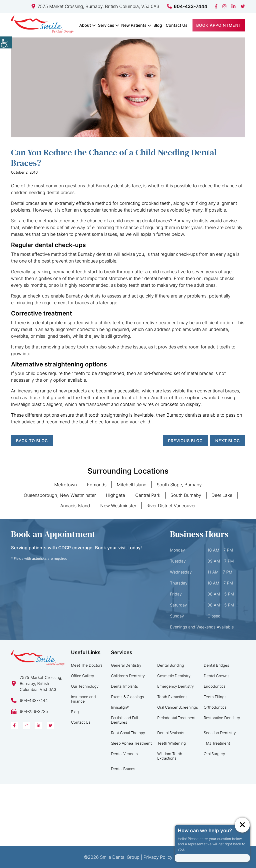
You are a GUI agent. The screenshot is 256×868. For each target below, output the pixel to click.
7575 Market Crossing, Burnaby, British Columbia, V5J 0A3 (95, 6)
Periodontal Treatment (176, 718)
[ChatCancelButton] (242, 825)
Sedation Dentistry (220, 733)
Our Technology (85, 686)
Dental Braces (123, 769)
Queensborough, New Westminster (60, 495)
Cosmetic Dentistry (174, 676)
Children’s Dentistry (128, 676)
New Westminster (118, 506)
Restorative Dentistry (222, 718)
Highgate (115, 495)
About (85, 25)
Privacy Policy (158, 857)
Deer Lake (222, 495)
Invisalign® (120, 707)
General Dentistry (126, 665)
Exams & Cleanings (127, 697)
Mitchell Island (132, 485)
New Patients (134, 25)
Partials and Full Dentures (124, 720)
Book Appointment (219, 25)
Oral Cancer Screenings (178, 707)
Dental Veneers (124, 754)
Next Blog (228, 441)
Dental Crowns (217, 676)
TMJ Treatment (217, 743)
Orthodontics (215, 707)
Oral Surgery (214, 754)
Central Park (148, 495)
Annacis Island (75, 506)
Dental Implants (124, 686)
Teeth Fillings (215, 697)
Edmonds (97, 485)
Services (106, 25)
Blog (158, 25)
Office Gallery (82, 676)
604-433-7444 (187, 6)
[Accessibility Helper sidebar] (6, 42)
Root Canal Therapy (128, 733)
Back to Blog (32, 441)
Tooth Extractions (172, 697)
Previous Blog (185, 441)
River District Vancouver (171, 506)
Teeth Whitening (171, 743)
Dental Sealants (171, 733)
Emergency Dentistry (175, 686)
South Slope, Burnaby (179, 485)
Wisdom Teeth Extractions (170, 756)
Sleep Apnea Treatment (131, 743)
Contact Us (177, 25)
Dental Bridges (216, 665)
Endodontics (215, 686)
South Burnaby (186, 495)
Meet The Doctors (87, 665)
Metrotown (65, 485)
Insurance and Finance (83, 699)
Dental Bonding (171, 665)
